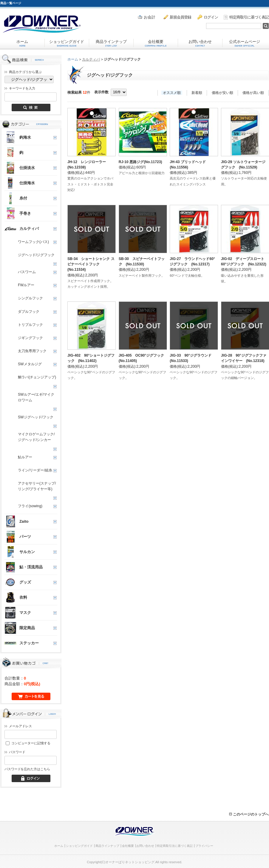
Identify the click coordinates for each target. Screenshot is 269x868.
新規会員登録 (177, 17)
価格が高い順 (253, 93)
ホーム (22, 43)
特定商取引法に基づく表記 (175, 846)
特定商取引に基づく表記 (246, 17)
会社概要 (156, 43)
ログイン (208, 17)
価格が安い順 (222, 93)
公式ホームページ (245, 43)
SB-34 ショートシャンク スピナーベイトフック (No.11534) (91, 264)
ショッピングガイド (67, 43)
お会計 (146, 17)
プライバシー (204, 846)
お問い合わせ (200, 43)
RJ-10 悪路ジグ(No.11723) (140, 162)
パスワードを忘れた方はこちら (27, 769)
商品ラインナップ (111, 43)
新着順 (197, 93)
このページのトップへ (249, 814)
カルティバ (91, 59)
